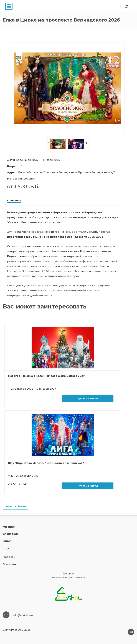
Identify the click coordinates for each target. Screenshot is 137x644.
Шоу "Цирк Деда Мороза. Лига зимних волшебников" (46, 463)
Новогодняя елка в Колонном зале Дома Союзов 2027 (46, 376)
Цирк (7, 541)
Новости (9, 557)
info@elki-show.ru (24, 615)
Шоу (6, 548)
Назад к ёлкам (15, 506)
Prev (48, 143)
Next (87, 143)
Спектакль (11, 534)
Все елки (9, 564)
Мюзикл (9, 527)
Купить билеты (88, 398)
